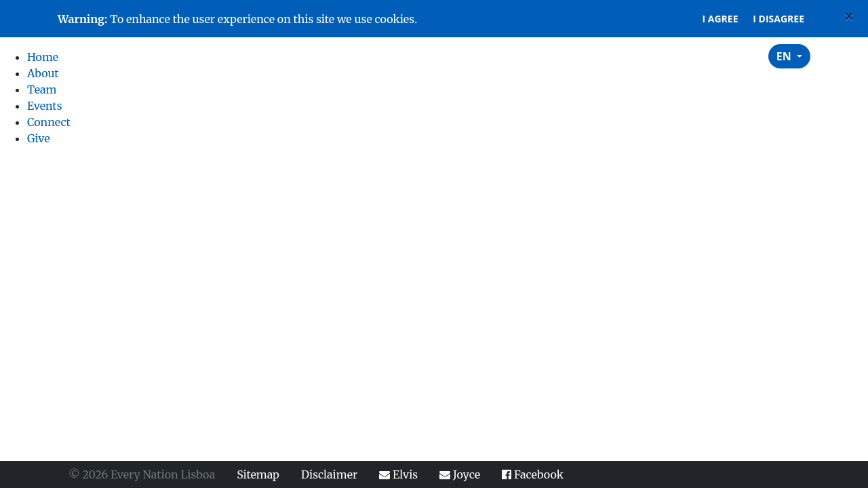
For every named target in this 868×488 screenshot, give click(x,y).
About (521, 56)
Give (746, 56)
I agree (721, 19)
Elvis (398, 474)
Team (573, 56)
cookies (395, 19)
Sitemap (258, 474)
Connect (690, 56)
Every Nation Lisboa (134, 56)
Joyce (460, 474)
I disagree (778, 19)
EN (785, 56)
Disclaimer (329, 474)
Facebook (533, 474)
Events (626, 56)
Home (467, 56)
